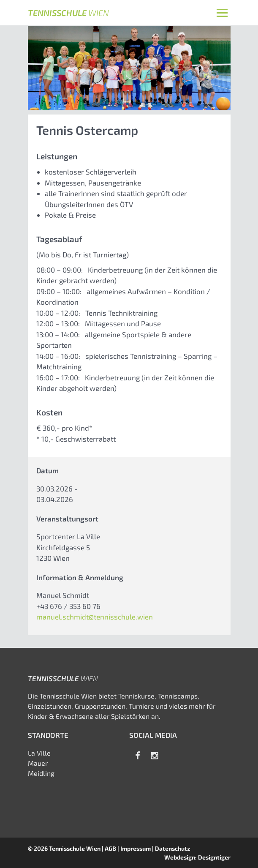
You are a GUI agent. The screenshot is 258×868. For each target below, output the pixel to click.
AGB (110, 848)
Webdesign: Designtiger (197, 857)
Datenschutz (172, 848)
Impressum (136, 848)
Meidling (41, 773)
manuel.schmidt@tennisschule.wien (95, 617)
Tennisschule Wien (75, 848)
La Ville (39, 753)
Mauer (38, 763)
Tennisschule (68, 13)
